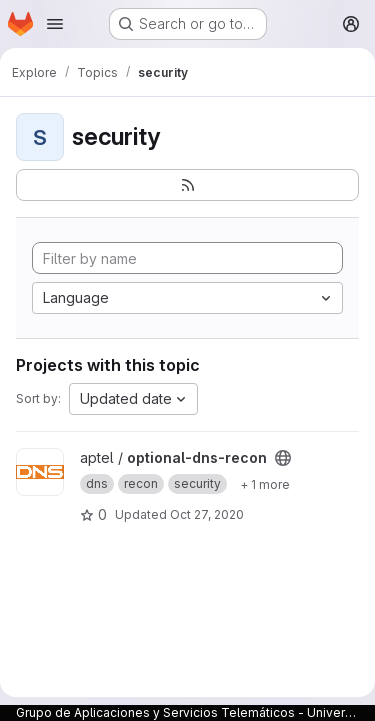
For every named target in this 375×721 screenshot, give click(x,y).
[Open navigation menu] (55, 24)
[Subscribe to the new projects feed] (187, 185)
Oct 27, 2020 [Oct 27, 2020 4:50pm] (207, 514)
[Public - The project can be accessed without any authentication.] (283, 458)
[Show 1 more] (265, 484)
